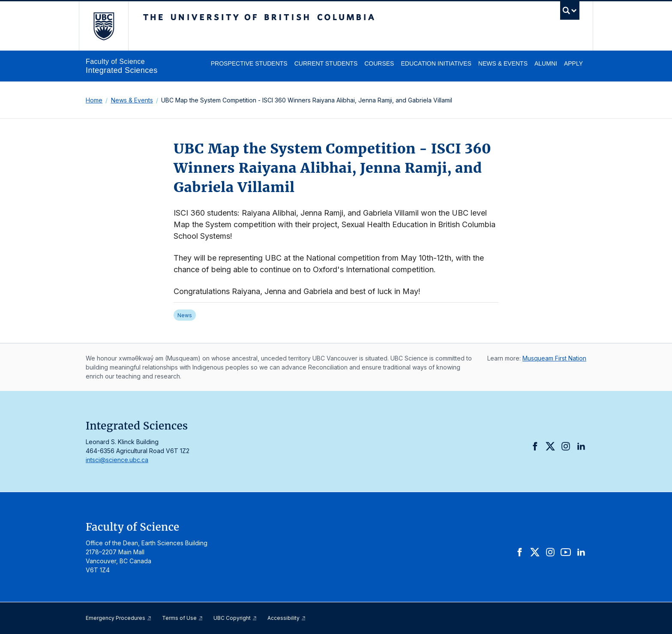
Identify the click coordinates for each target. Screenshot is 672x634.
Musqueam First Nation (554, 358)
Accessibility (287, 618)
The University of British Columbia (103, 26)
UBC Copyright (235, 618)
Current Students (326, 63)
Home (94, 100)
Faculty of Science (115, 62)
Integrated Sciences (122, 70)
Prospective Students (249, 63)
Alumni (546, 63)
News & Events (503, 63)
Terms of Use (183, 618)
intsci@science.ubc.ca (117, 460)
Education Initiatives (436, 63)
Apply (573, 63)
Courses (379, 63)
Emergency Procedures (119, 618)
